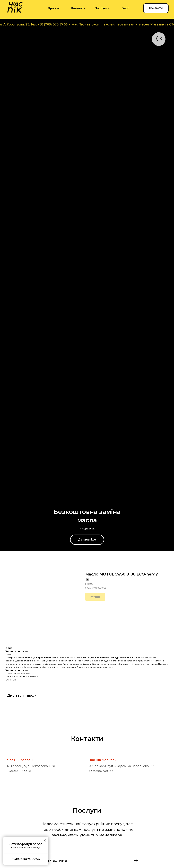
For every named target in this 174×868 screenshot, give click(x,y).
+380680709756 (101, 771)
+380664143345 (19, 771)
